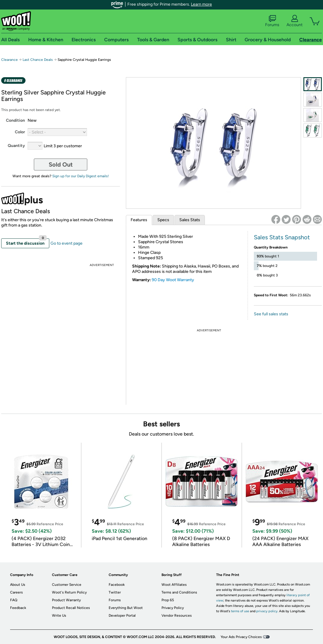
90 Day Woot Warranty (173, 280)
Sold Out (61, 164)
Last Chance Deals (38, 60)
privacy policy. (267, 611)
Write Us (59, 615)
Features (139, 220)
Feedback (18, 608)
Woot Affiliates (174, 585)
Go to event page (66, 243)
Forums (272, 21)
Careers (16, 592)
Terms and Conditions (179, 592)
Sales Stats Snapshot (282, 237)
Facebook (117, 585)
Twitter (115, 592)
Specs (163, 220)
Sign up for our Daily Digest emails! (81, 176)
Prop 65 (168, 600)
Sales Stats (190, 220)
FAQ (14, 600)
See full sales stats (271, 314)
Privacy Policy (173, 608)
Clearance (9, 60)
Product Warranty (66, 600)
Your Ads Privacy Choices (241, 637)
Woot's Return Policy (69, 592)
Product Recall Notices (71, 608)
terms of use (240, 611)
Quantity (16, 146)
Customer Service (67, 585)
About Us (18, 585)
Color (20, 132)
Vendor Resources (177, 615)
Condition (15, 120)
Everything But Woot (126, 608)
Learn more (201, 4)
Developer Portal (122, 615)
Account (294, 21)
